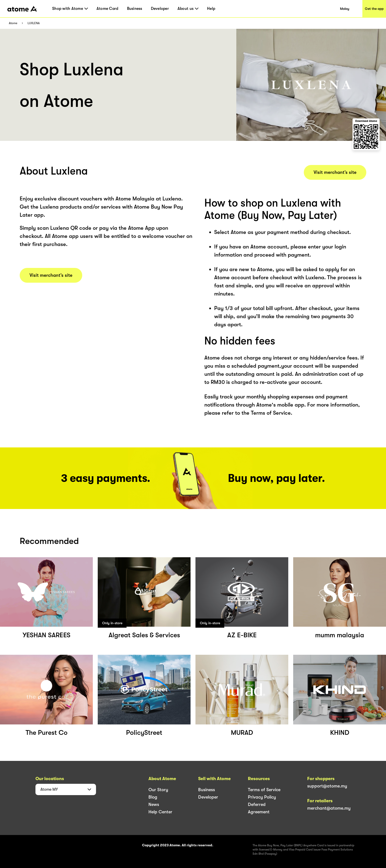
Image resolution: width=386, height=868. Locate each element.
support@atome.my (327, 786)
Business (135, 9)
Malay (345, 9)
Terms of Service (264, 790)
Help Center (160, 812)
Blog (153, 797)
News (154, 804)
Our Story (158, 790)
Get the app (374, 9)
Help (211, 9)
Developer (160, 9)
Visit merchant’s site (51, 275)
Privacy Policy (262, 797)
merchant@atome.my (329, 808)
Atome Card (107, 9)
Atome (13, 23)
